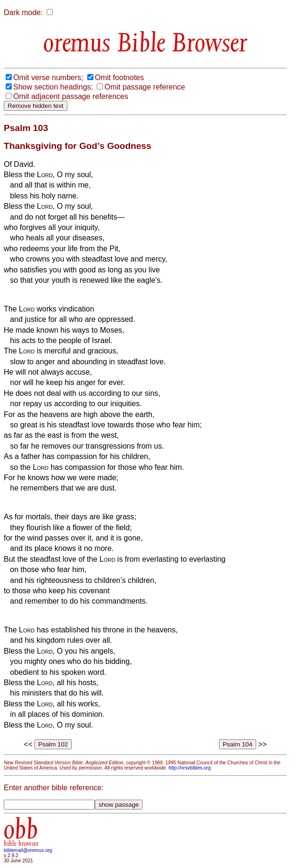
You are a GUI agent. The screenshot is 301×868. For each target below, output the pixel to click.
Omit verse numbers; (48, 78)
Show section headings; (53, 87)
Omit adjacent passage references (71, 96)
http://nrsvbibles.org (189, 768)
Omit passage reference (145, 87)
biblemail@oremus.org (28, 850)
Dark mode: (23, 12)
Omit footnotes (119, 78)
